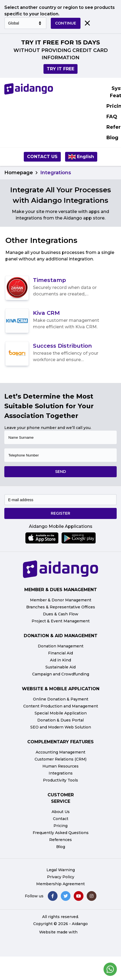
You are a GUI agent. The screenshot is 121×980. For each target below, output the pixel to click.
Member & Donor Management (61, 600)
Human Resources (60, 766)
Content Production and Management (61, 706)
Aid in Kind (60, 660)
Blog (61, 847)
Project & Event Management (61, 621)
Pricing (60, 826)
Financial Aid (60, 653)
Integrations (61, 773)
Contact (61, 819)
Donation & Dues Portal (60, 720)
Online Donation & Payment (61, 699)
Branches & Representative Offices (61, 607)
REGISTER (60, 513)
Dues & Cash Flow (61, 614)
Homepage (19, 173)
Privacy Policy (61, 877)
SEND (60, 472)
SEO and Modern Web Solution (61, 727)
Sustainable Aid (60, 667)
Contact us (42, 157)
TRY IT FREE (60, 69)
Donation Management (61, 646)
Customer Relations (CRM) (60, 759)
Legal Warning (61, 870)
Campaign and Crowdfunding (61, 674)
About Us (61, 812)
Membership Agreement (60, 884)
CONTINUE (66, 23)
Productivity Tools (60, 780)
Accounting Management (60, 752)
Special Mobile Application (61, 713)
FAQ (112, 117)
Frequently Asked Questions (61, 833)
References (60, 840)
